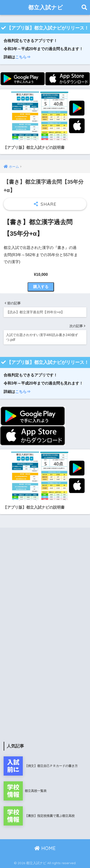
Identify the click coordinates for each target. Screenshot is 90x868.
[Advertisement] (45, 585)
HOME (45, 848)
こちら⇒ (23, 57)
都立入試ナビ (46, 7)
